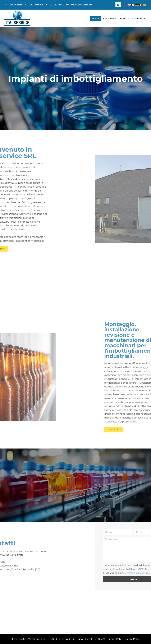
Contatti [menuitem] (139, 18)
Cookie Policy (132, 639)
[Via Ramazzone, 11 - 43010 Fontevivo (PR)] (75, 612)
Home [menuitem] (96, 18)
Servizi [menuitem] (124, 18)
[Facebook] (118, 5)
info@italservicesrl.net (81, 5)
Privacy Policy (115, 639)
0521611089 (59, 5)
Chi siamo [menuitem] (110, 18)
